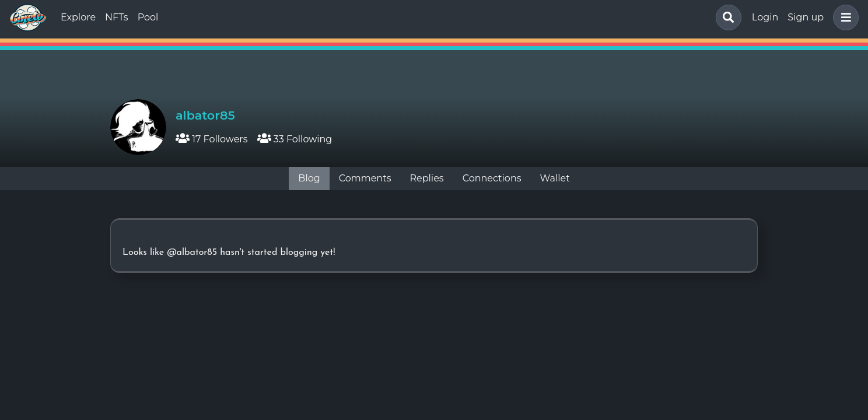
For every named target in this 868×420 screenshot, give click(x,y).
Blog (309, 178)
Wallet (555, 178)
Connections (492, 178)
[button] (843, 17)
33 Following (295, 139)
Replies (426, 178)
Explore (78, 17)
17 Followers (212, 139)
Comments (365, 178)
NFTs (117, 17)
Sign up (806, 17)
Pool (148, 17)
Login (765, 17)
